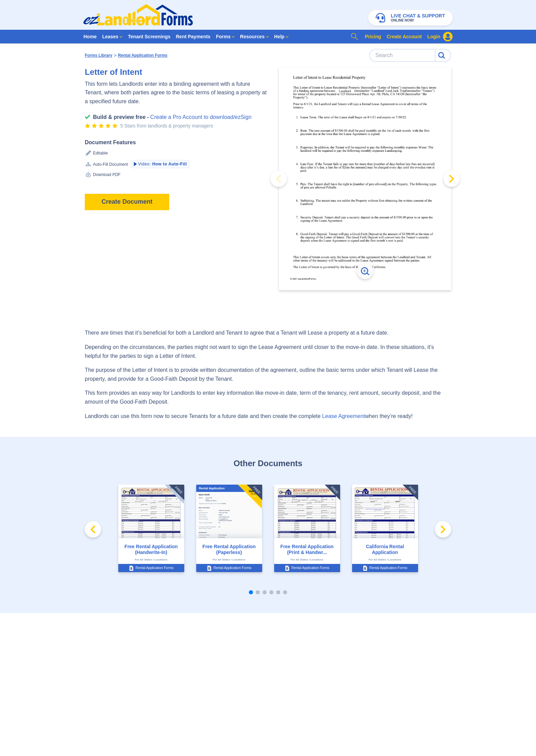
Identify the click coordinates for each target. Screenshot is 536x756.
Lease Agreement (343, 416)
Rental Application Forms (143, 55)
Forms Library (99, 55)
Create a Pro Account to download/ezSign (201, 117)
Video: (160, 164)
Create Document (127, 202)
